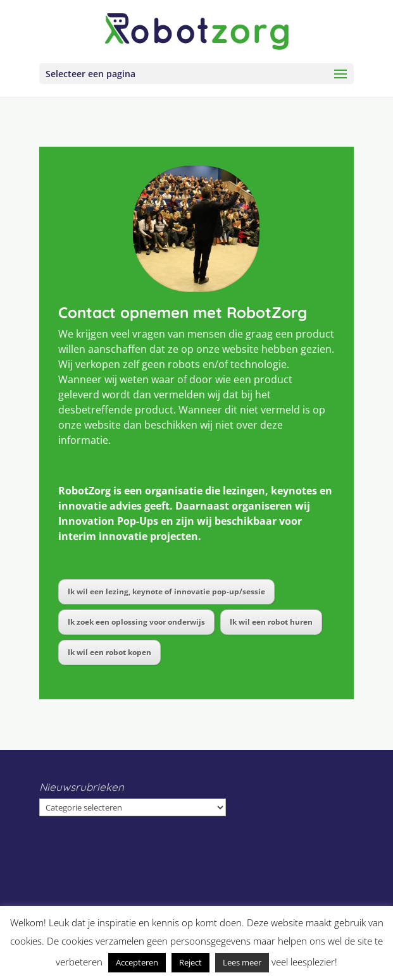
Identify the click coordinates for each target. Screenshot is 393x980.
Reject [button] (190, 962)
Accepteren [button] (137, 962)
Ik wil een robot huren (271, 622)
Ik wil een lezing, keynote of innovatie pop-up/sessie (166, 591)
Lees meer (242, 962)
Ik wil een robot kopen (109, 652)
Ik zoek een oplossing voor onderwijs (136, 622)
